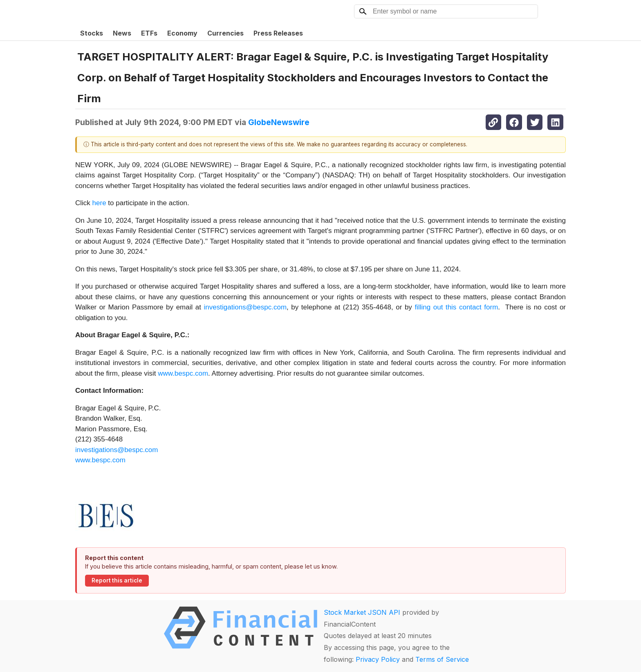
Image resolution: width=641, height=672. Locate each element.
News (122, 33)
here (99, 203)
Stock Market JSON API (362, 612)
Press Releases (278, 33)
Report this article (117, 580)
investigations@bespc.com (245, 307)
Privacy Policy (378, 659)
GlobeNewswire (279, 122)
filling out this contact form (456, 307)
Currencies (225, 33)
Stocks (92, 33)
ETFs (149, 33)
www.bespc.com (183, 373)
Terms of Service (442, 659)
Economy (182, 33)
